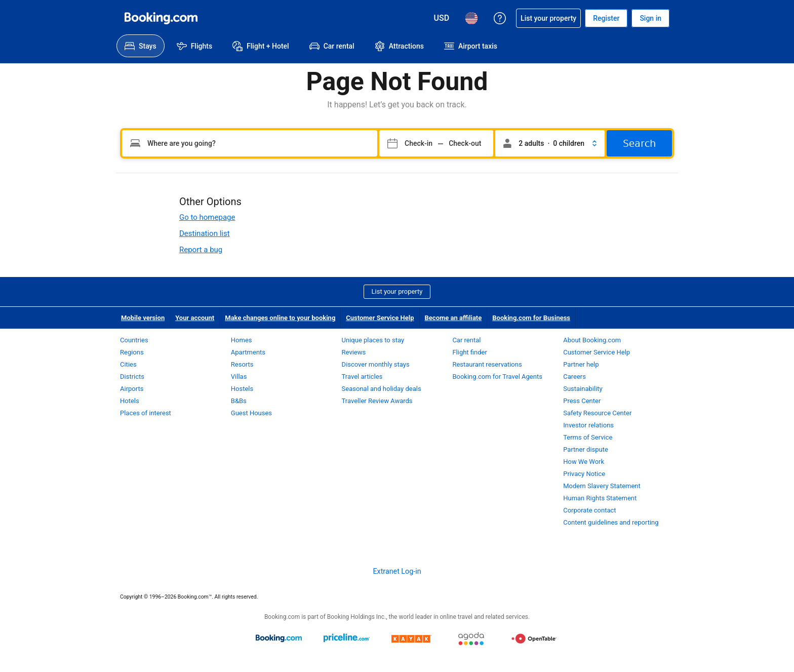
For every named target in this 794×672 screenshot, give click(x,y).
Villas (239, 377)
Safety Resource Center (597, 413)
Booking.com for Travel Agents (497, 377)
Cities (128, 364)
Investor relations (588, 425)
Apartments (248, 352)
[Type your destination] (250, 143)
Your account (195, 318)
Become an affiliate (453, 318)
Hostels (242, 389)
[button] (550, 143)
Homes (242, 340)
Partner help (581, 364)
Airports (132, 389)
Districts (132, 377)
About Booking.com (592, 340)
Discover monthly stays (376, 364)
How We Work (584, 462)
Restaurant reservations (487, 364)
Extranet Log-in (397, 571)
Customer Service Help (380, 318)
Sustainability (583, 389)
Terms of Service (588, 437)
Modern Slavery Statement (602, 486)
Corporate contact (589, 510)
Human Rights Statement (600, 498)
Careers (574, 377)
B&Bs (239, 401)
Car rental (466, 340)
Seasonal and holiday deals (382, 389)
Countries (134, 340)
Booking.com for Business (531, 318)
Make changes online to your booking (280, 318)
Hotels (130, 401)
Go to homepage (207, 217)
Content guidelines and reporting (611, 522)
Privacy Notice (584, 474)
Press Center (582, 401)
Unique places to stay (373, 340)
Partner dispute (586, 449)
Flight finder (469, 352)
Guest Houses (251, 413)
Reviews (354, 352)
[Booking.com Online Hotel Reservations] (161, 18)
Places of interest (146, 413)
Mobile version (143, 318)
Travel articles (362, 377)
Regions (132, 352)
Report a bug (201, 250)
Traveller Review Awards (377, 401)
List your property (397, 291)
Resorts (242, 364)
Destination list (205, 233)
